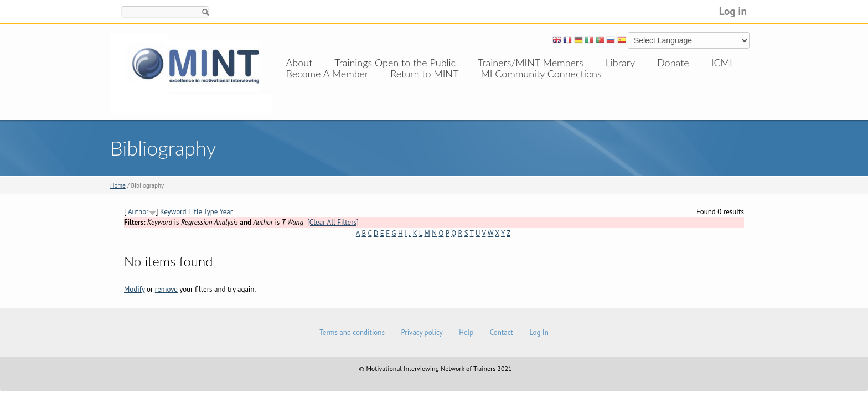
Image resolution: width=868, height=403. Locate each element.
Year (226, 212)
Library (620, 63)
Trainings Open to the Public (395, 63)
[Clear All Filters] (333, 222)
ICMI (722, 63)
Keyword (173, 212)
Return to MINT (424, 85)
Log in (733, 11)
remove (166, 289)
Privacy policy (422, 332)
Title (195, 212)
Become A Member (327, 85)
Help (466, 332)
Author (138, 212)
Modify (134, 289)
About (299, 63)
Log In (539, 332)
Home (118, 185)
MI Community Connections (541, 85)
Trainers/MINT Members (531, 63)
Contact (502, 332)
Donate (673, 63)
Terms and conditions (352, 332)
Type (211, 212)
